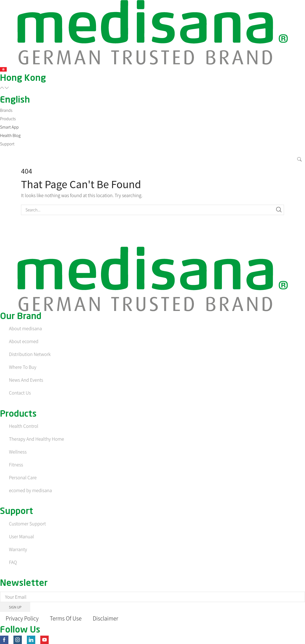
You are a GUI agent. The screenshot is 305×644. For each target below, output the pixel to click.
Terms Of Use (68, 618)
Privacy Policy (23, 618)
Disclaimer (109, 618)
